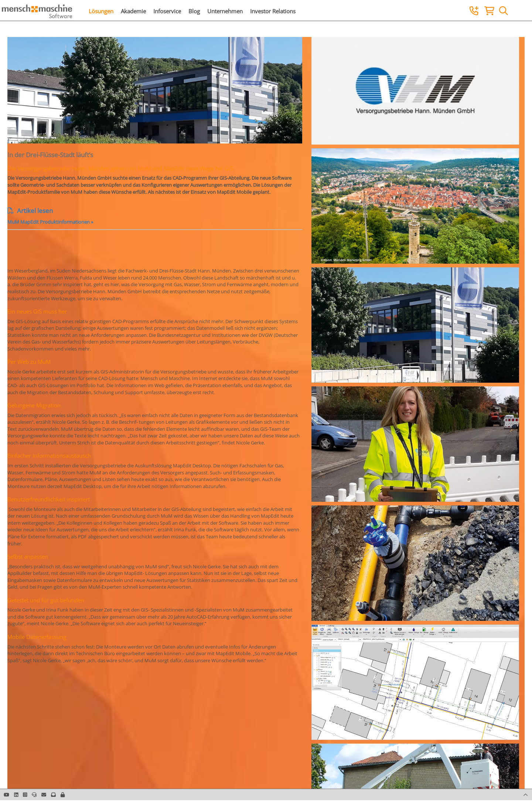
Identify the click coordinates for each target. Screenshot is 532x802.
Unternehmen (225, 11)
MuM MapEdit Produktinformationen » (50, 222)
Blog (194, 11)
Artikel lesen (30, 211)
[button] (63, 795)
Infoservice (167, 11)
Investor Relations (273, 11)
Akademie (133, 11)
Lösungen (101, 11)
